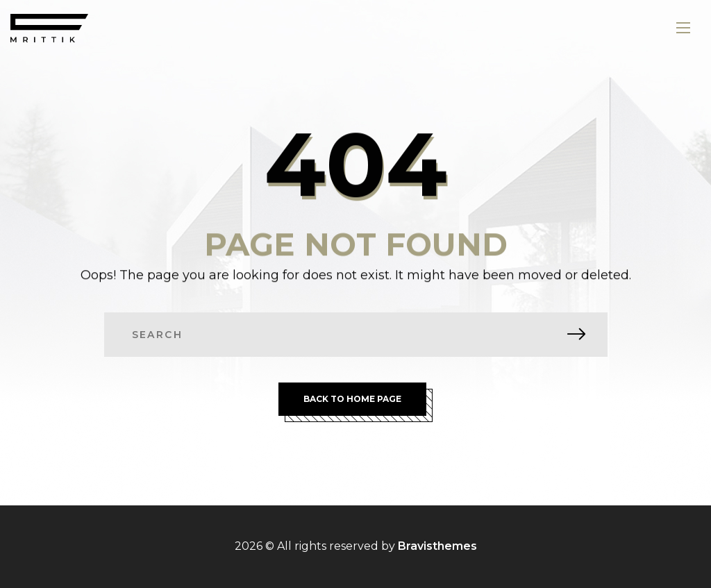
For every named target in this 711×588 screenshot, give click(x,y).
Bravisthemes (437, 546)
